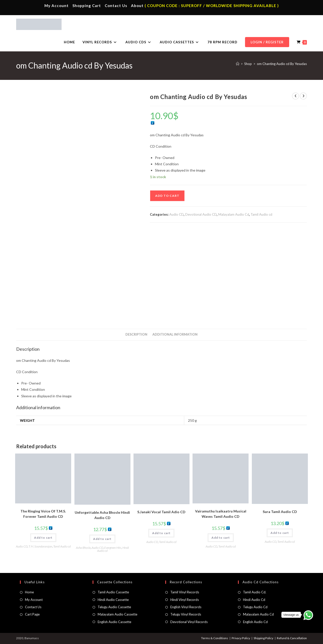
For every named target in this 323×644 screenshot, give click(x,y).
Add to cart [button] (43, 538)
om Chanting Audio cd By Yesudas (282, 64)
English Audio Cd (255, 622)
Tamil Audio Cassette (113, 592)
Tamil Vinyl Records (185, 592)
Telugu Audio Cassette (114, 607)
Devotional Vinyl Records (189, 622)
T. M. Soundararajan (40, 546)
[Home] (238, 64)
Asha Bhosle (83, 548)
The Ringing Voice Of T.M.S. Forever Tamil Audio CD (43, 514)
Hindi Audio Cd (254, 600)
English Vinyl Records (186, 607)
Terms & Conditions (215, 638)
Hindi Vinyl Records (185, 600)
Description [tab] (136, 334)
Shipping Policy (263, 638)
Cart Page (32, 614)
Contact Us (116, 6)
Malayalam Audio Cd (234, 214)
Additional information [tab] (175, 334)
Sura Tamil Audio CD (280, 512)
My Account (57, 6)
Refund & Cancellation (292, 638)
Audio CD (177, 214)
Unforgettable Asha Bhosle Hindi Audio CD (102, 515)
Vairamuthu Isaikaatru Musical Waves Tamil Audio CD (221, 514)
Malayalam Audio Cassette (117, 614)
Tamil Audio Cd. (255, 592)
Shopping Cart (87, 6)
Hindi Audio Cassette (113, 600)
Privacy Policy (241, 638)
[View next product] (303, 96)
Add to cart (167, 196)
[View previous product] (295, 96)
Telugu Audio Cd (255, 607)
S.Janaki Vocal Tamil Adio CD (161, 512)
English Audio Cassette (114, 622)
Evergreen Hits (113, 548)
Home (29, 592)
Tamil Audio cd (261, 214)
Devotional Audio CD (201, 214)
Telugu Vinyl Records (186, 614)
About (137, 6)
